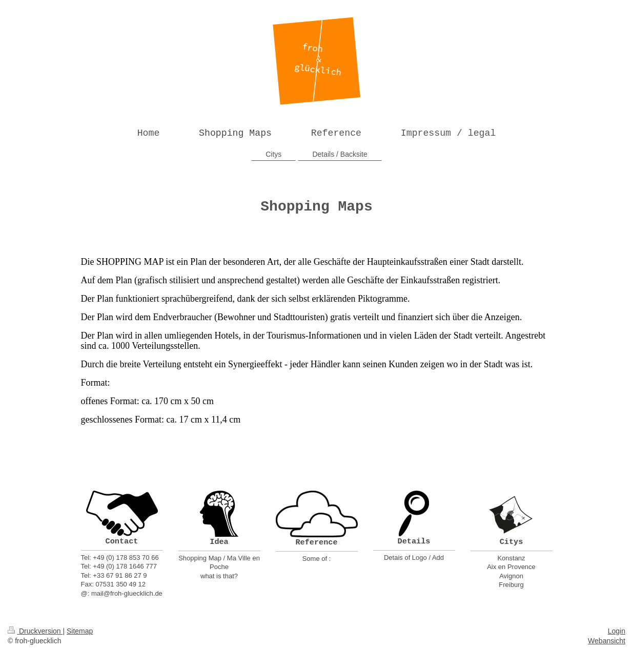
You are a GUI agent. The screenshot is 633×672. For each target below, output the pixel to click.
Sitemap (80, 631)
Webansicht (607, 641)
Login (617, 631)
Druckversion (35, 631)
